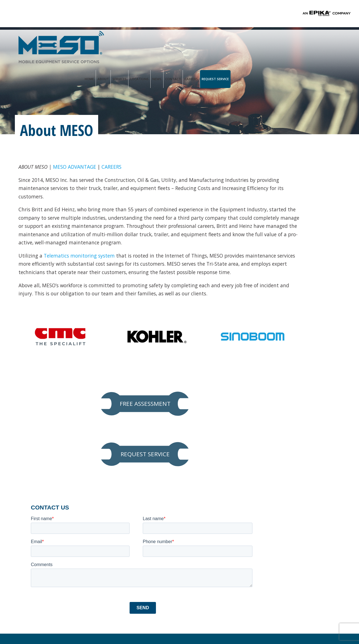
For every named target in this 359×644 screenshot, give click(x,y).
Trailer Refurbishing (44, 563)
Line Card (31, 496)
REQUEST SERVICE (290, 212)
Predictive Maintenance (48, 541)
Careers (301, 42)
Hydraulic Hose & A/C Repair (54, 529)
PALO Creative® (225, 624)
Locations (249, 42)
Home (199, 42)
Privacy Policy (130, 624)
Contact (283, 42)
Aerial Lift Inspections (46, 518)
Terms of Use (160, 624)
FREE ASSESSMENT (290, 177)
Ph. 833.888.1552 (130, 503)
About (213, 42)
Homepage (28, 451)
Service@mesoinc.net (136, 509)
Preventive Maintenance (49, 507)
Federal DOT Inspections (50, 552)
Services (229, 42)
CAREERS (115, 168)
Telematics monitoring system (82, 277)
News (267, 42)
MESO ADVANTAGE (76, 168)
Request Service (325, 42)
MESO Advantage (40, 473)
